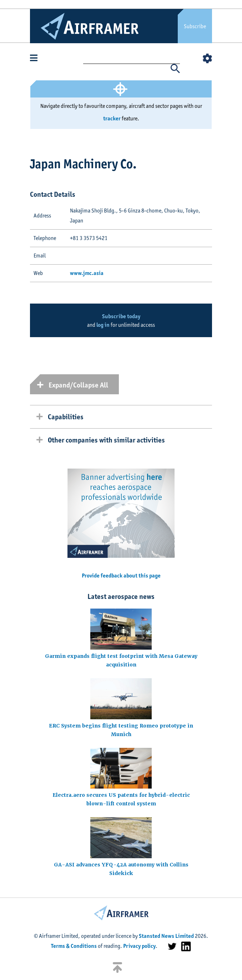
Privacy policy (139, 946)
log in (103, 325)
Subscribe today (121, 316)
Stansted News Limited (166, 936)
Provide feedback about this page (121, 576)
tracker (112, 118)
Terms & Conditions (74, 946)
